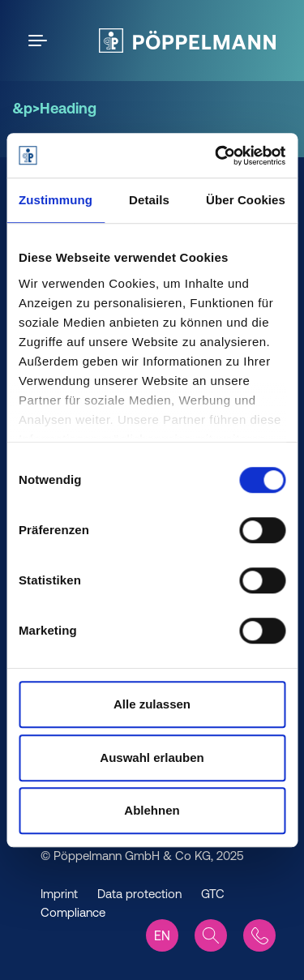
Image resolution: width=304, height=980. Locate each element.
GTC (213, 894)
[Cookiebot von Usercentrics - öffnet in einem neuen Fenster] (216, 156)
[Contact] (259, 935)
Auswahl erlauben (152, 757)
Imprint (59, 894)
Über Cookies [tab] (246, 200)
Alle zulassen (152, 704)
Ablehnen (152, 810)
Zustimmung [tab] (56, 200)
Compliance (73, 912)
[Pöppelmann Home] (187, 41)
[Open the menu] (41, 41)
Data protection (139, 894)
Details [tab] (149, 200)
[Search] (211, 935)
